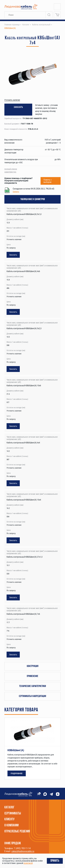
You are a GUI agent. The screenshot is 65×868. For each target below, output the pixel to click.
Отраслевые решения (17, 831)
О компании (11, 825)
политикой (28, 863)
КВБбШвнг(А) (16, 750)
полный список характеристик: (11, 170)
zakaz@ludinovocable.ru (23, 851)
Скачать (16, 192)
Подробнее (17, 773)
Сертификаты (13, 814)
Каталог (9, 808)
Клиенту (9, 819)
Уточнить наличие (12, 100)
